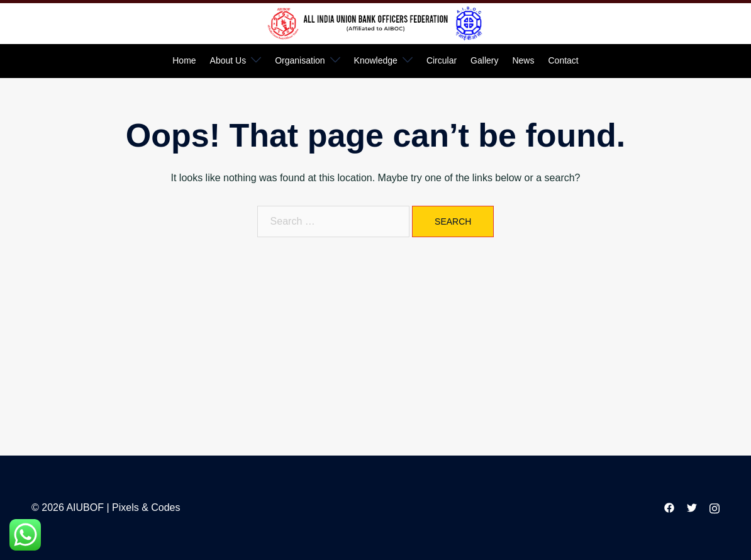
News (523, 60)
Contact (563, 60)
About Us (228, 60)
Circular (442, 60)
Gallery (484, 60)
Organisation (300, 60)
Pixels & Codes (146, 507)
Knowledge (376, 60)
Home (184, 60)
